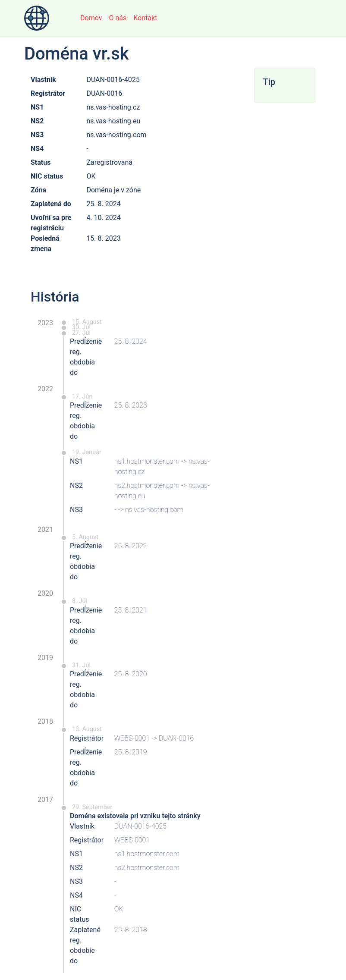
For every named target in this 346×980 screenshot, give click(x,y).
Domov (91, 18)
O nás (118, 18)
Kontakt (145, 18)
